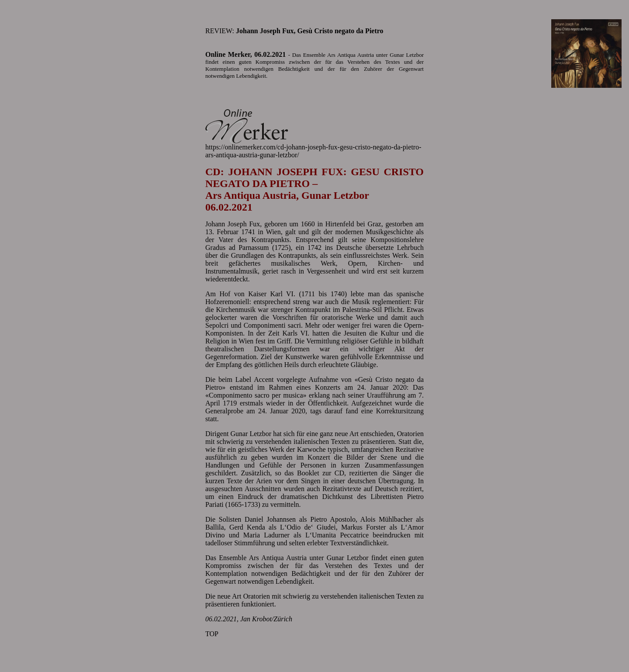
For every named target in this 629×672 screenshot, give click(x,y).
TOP (212, 634)
